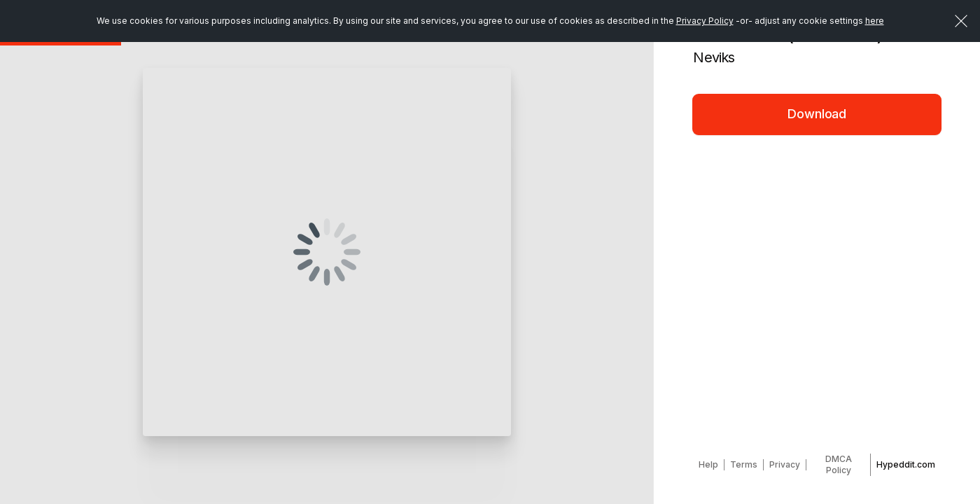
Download (817, 114)
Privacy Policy (705, 21)
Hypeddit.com (906, 464)
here (875, 21)
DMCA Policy (839, 464)
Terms (744, 464)
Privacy (785, 464)
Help (708, 464)
